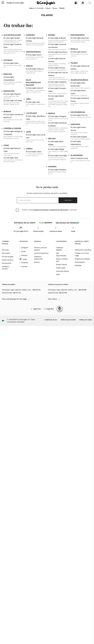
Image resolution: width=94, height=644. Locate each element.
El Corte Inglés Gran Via (79, 115)
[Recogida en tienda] (68, 223)
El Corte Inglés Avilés (11, 63)
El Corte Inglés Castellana (57, 82)
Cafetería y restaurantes (38, 258)
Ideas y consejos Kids (62, 260)
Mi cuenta (5, 250)
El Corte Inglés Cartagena (57, 116)
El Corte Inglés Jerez (11, 158)
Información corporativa (83, 250)
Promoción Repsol (63, 271)
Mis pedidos (6, 253)
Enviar (68, 200)
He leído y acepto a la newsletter (50, 210)
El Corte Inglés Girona (34, 55)
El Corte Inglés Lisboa (34, 152)
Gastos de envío (8, 260)
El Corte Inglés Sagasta (79, 137)
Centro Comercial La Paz (79, 158)
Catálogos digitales (60, 249)
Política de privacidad (68, 320)
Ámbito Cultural (61, 265)
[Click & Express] (25, 223)
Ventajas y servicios (6, 268)
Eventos (37, 262)
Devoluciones (7, 263)
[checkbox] (17, 210)
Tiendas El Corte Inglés (15, 3)
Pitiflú (58, 275)
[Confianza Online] (60, 309)
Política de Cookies (86, 320)
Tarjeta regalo (61, 268)
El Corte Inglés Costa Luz (35, 69)
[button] (3, 3)
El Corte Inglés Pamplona (57, 170)
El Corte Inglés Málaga (56, 149)
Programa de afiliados (82, 259)
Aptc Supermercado (61, 254)
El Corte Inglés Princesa (57, 68)
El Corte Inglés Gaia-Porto (80, 38)
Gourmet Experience (41, 253)
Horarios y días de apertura (40, 249)
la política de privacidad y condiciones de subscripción (50, 210)
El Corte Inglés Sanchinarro (58, 52)
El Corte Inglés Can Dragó (13, 100)
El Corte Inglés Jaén (33, 102)
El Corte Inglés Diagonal (12, 94)
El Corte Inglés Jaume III (34, 88)
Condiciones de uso (51, 320)
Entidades (78, 265)
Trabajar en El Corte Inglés (82, 254)
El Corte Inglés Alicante (12, 38)
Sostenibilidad (80, 262)
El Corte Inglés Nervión (79, 52)
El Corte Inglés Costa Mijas (58, 156)
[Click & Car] (46, 223)
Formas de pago (8, 257)
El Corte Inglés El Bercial (57, 38)
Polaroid (47, 15)
